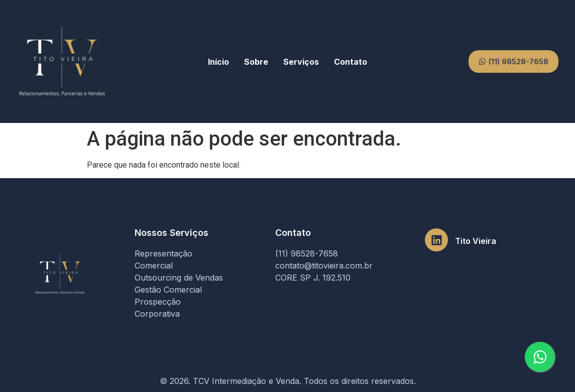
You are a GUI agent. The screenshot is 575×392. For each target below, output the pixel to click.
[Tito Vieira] (436, 240)
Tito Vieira (476, 241)
